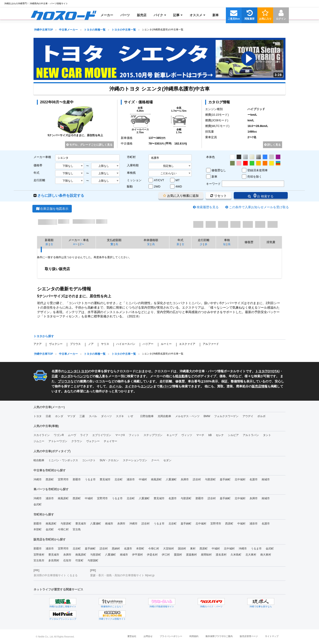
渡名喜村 (221, 555)
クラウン (77, 441)
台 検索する (261, 195)
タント (267, 435)
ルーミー (166, 344)
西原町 (50, 479)
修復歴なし (219, 170)
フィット (134, 435)
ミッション (134, 180)
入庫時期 (133, 165)
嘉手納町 (225, 479)
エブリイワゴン (102, 435)
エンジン (147, 386)
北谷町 (119, 479)
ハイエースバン (126, 344)
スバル (93, 416)
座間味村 (206, 555)
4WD (179, 186)
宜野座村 (39, 555)
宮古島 (77, 529)
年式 (36, 173)
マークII (120, 435)
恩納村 (116, 549)
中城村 (143, 479)
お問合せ (148, 636)
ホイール (115, 386)
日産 (55, 376)
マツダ (71, 416)
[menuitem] (64, 15)
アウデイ (248, 416)
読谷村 (197, 479)
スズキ (120, 416)
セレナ (220, 435)
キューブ (172, 435)
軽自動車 (182, 376)
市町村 (131, 157)
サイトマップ (272, 636)
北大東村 (251, 555)
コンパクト (89, 460)
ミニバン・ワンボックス (63, 460)
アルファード (211, 344)
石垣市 (67, 560)
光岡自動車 (164, 416)
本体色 (210, 157)
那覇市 (77, 479)
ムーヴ (72, 435)
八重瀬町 (171, 479)
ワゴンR (59, 435)
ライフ (84, 435)
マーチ (200, 435)
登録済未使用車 (257, 170)
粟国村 (178, 555)
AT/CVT (159, 180)
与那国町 (93, 560)
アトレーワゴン (58, 441)
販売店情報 (260, 386)
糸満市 (185, 479)
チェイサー (110, 441)
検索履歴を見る (208, 207)
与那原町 (210, 479)
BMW (207, 416)
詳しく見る (273, 145)
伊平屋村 (137, 555)
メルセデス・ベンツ (187, 416)
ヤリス (105, 344)
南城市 (266, 479)
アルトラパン (251, 435)
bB (210, 435)
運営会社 (132, 636)
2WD (157, 186)
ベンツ (81, 376)
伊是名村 (152, 555)
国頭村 (182, 549)
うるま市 (90, 479)
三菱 (82, 416)
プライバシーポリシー (171, 636)
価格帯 (38, 165)
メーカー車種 (42, 157)
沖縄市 (38, 479)
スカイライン (42, 435)
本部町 (38, 529)
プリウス (75, 344)
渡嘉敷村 (191, 555)
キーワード (213, 184)
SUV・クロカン (109, 460)
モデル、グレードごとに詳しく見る (89, 145)
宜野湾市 (63, 479)
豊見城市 (105, 479)
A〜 (75, 244)
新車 (214, 177)
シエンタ (70, 371)
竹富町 (79, 560)
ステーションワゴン (135, 460)
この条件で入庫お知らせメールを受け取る (259, 207)
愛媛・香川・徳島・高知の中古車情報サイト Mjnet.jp (122, 575)
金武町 (38, 504)
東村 (193, 549)
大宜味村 (168, 549)
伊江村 (166, 555)
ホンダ (66, 376)
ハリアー (148, 344)
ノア (91, 344)
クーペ (155, 460)
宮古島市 (39, 560)
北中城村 (240, 479)
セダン (167, 460)
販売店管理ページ (249, 636)
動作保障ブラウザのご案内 (219, 636)
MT (178, 180)
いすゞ (132, 416)
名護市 (254, 479)
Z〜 (82, 244)
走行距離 (39, 180)
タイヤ (130, 386)
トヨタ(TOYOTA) (267, 371)
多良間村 (54, 560)
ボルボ (261, 416)
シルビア (233, 435)
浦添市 (131, 479)
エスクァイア (187, 344)
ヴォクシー (56, 344)
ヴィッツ (187, 435)
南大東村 (266, 555)
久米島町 (236, 555)
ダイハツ (106, 416)
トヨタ (83, 371)
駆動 (130, 186)
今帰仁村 (63, 529)
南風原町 (156, 479)
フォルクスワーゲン (226, 416)
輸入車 (100, 376)
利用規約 (194, 636)
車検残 (131, 173)
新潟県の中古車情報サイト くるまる (56, 575)
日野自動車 (147, 416)
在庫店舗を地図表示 (52, 209)
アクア (38, 344)
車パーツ (166, 386)
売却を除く (255, 177)
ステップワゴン (153, 435)
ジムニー (39, 441)
